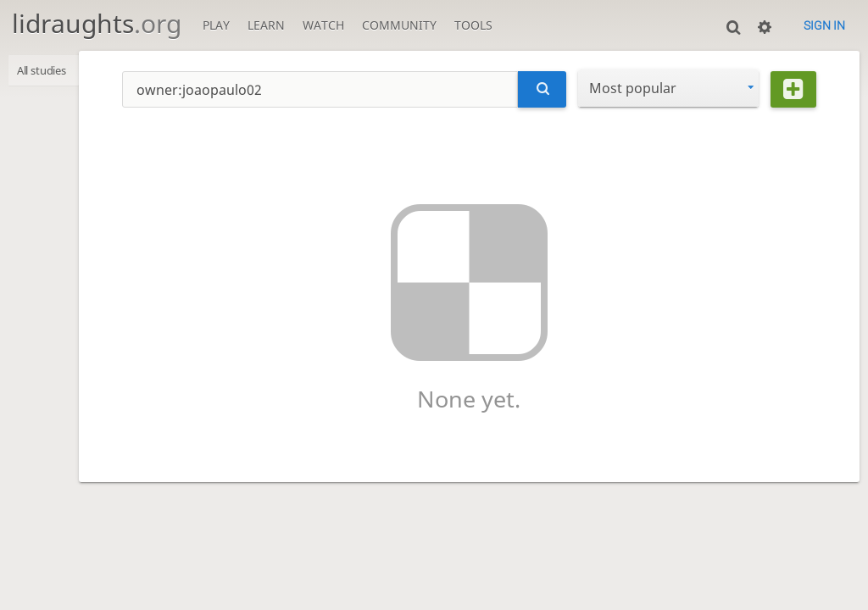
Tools (473, 25)
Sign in (824, 25)
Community (399, 25)
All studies (47, 72)
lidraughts (97, 23)
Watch (323, 25)
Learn (266, 25)
